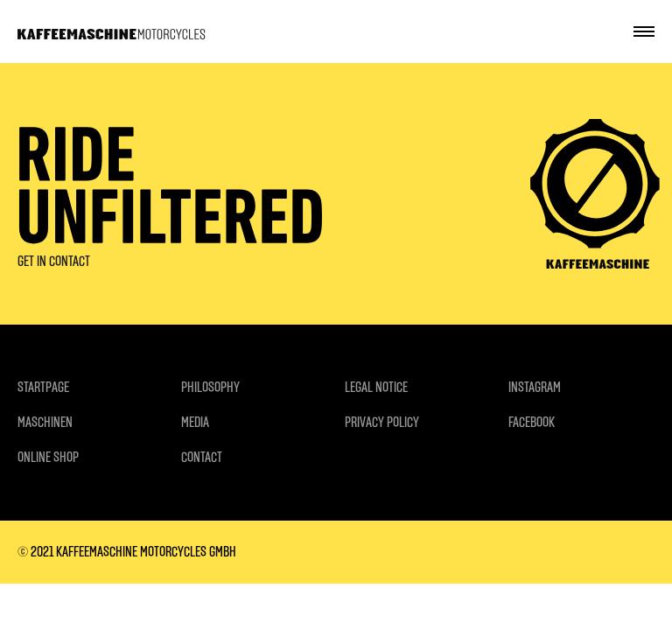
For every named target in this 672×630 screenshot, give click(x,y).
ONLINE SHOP (48, 457)
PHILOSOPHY (210, 387)
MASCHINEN (45, 422)
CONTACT (202, 457)
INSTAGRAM (535, 387)
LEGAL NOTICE (376, 387)
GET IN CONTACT (54, 261)
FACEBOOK (532, 422)
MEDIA (195, 422)
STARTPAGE (43, 387)
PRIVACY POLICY (382, 422)
